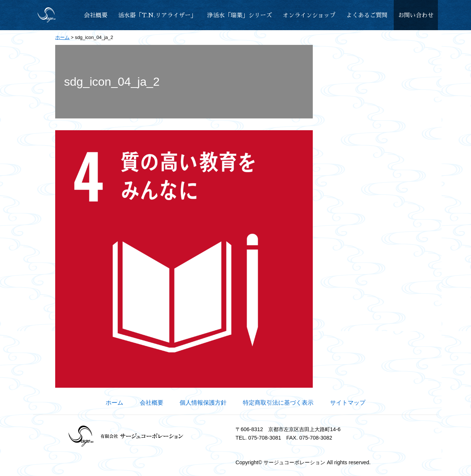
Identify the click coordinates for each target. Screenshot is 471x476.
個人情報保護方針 (203, 403)
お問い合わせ (416, 15)
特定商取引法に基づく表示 (278, 403)
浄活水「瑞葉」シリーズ (240, 15)
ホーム (114, 403)
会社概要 (96, 15)
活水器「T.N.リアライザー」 (157, 15)
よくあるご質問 (367, 15)
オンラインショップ (309, 15)
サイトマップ (348, 403)
